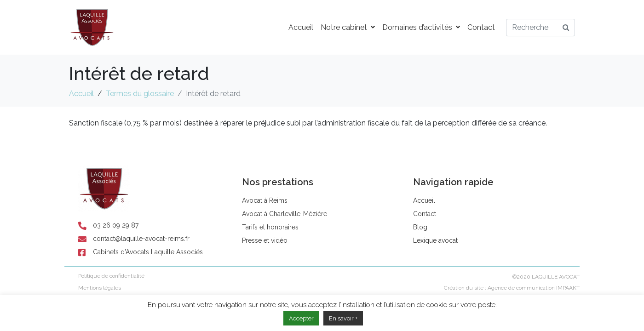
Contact (481, 27)
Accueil (301, 27)
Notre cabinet (348, 27)
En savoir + (343, 318)
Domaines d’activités (421, 27)
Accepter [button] (301, 318)
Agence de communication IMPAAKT (534, 288)
